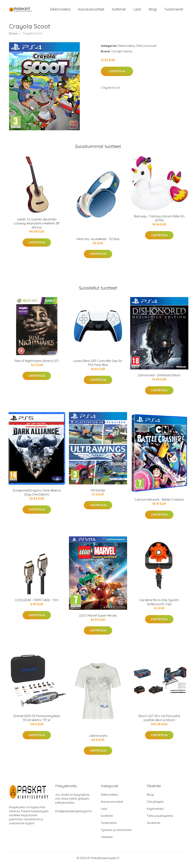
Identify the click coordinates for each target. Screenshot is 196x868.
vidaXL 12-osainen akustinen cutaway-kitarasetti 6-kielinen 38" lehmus (37, 227)
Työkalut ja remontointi (116, 833)
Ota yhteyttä (155, 805)
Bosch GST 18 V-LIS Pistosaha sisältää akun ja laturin (159, 721)
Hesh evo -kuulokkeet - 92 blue (98, 242)
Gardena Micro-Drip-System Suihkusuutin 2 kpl (159, 605)
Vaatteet (107, 840)
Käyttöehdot (155, 812)
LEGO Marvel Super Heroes (98, 619)
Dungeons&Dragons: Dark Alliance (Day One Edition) (37, 496)
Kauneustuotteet (91, 11)
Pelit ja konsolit (146, 49)
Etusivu (14, 37)
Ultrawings (98, 493)
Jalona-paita (98, 739)
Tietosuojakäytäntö (160, 819)
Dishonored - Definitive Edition (159, 378)
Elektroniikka (60, 11)
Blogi (153, 11)
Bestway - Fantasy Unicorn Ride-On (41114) (159, 221)
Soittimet (119, 11)
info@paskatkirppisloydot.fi (73, 815)
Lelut (137, 11)
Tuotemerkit (174, 11)
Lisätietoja (117, 75)
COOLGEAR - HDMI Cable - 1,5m (37, 603)
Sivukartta (154, 826)
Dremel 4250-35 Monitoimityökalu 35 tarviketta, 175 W (37, 721)
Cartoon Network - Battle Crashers (159, 503)
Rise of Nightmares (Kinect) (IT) (37, 364)
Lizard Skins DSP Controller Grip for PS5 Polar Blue (98, 366)
